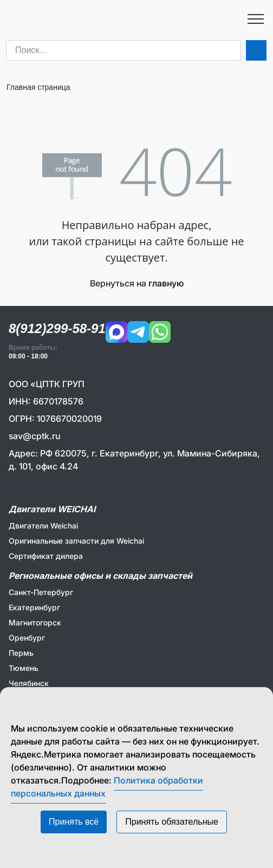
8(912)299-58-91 (57, 328)
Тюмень (24, 668)
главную (166, 283)
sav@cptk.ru (34, 436)
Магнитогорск (35, 622)
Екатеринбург (34, 607)
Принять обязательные (172, 822)
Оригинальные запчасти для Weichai (76, 541)
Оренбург (27, 638)
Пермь (21, 653)
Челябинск (29, 683)
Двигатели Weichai (43, 526)
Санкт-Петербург (41, 592)
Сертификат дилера (46, 556)
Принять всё (74, 822)
